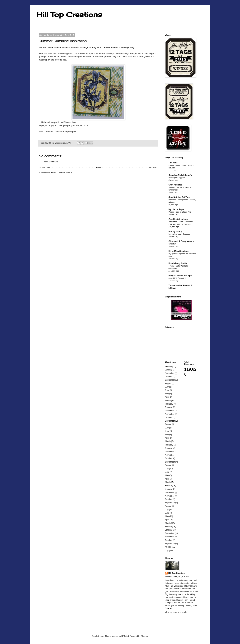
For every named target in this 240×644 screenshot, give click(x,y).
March (168, 401)
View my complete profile (176, 612)
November (170, 373)
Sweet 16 (172, 244)
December (170, 411)
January (169, 370)
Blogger (144, 636)
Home (99, 168)
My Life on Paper (176, 209)
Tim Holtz (173, 163)
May (167, 394)
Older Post (152, 168)
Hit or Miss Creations (178, 251)
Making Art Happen (177, 178)
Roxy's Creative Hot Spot (180, 276)
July (167, 387)
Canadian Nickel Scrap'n (180, 175)
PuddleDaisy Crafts (178, 263)
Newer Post (45, 168)
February (169, 366)
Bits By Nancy (175, 231)
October (169, 377)
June (167, 390)
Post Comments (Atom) (61, 172)
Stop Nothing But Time (179, 197)
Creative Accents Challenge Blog (118, 47)
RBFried (125, 636)
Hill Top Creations (69, 14)
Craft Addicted (175, 185)
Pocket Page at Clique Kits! (180, 212)
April (167, 397)
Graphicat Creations (178, 219)
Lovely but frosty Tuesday (179, 234)
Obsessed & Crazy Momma (181, 241)
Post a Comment (50, 162)
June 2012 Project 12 (177, 278)
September (170, 380)
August (168, 383)
